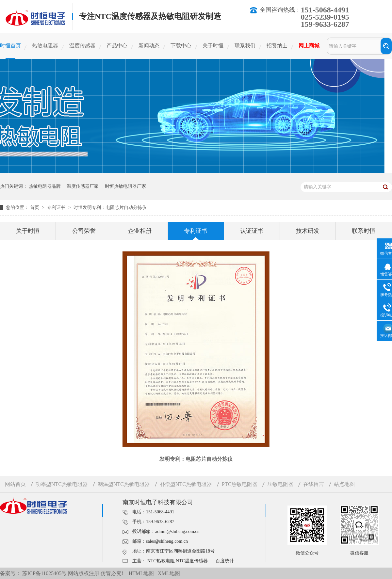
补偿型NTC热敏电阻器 (186, 484)
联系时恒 (364, 231)
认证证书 (252, 231)
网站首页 (15, 484)
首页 (35, 208)
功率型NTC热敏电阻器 (62, 484)
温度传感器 (82, 46)
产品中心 (117, 46)
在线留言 (314, 484)
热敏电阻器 (45, 46)
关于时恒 (213, 46)
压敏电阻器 (280, 484)
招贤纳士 (277, 46)
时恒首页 (10, 46)
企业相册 (140, 231)
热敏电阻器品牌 (45, 186)
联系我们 (245, 46)
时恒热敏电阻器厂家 (125, 186)
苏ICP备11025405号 (44, 573)
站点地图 (344, 484)
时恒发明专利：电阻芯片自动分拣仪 (110, 208)
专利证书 (57, 208)
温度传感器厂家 (83, 186)
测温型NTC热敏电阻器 (124, 484)
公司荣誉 (84, 231)
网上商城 (309, 46)
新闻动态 (149, 46)
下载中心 (181, 46)
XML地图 (169, 573)
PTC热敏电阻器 (240, 484)
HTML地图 (141, 573)
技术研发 (308, 231)
